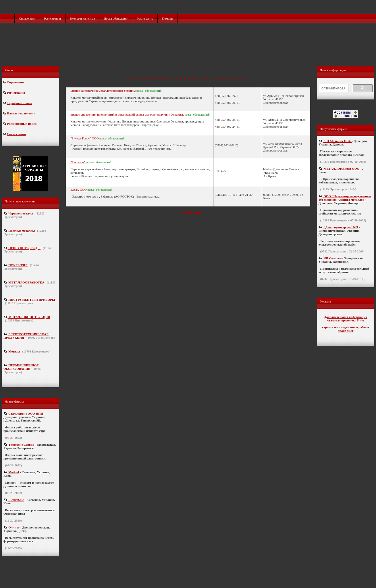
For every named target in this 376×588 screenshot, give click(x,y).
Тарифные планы (20, 103)
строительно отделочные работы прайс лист (346, 329)
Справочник (27, 18)
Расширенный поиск (22, 124)
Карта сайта (145, 18)
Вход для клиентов (82, 18)
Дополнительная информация (346, 317)
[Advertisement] (189, 51)
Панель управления (21, 113)
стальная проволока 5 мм (346, 320)
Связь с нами (16, 134)
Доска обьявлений (116, 18)
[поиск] (333, 88)
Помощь (168, 18)
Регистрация (53, 18)
